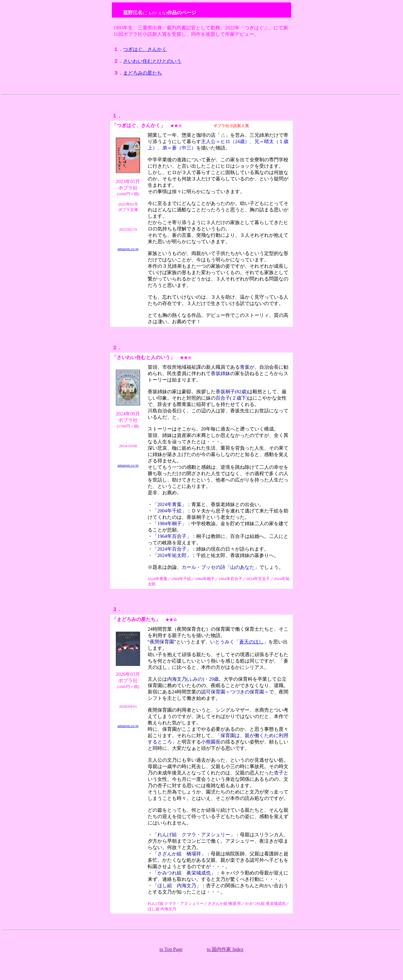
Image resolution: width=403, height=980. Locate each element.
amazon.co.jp (128, 249)
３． (117, 609)
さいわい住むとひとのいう (152, 61)
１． (117, 116)
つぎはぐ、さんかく (145, 49)
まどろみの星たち (143, 73)
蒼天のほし (251, 642)
